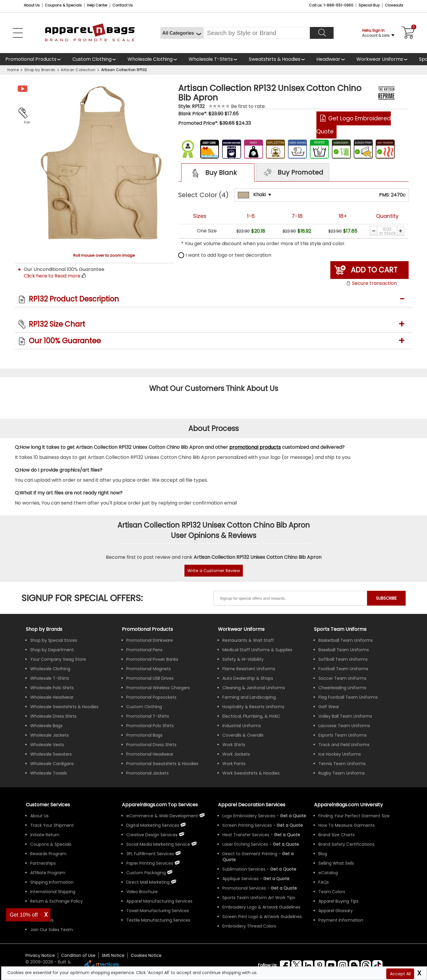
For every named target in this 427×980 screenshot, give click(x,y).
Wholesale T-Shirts (211, 59)
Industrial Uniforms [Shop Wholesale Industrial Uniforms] (242, 726)
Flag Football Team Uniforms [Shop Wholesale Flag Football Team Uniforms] (348, 697)
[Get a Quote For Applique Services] (276, 879)
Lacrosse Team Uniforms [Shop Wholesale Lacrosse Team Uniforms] (344, 726)
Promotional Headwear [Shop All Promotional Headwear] (150, 754)
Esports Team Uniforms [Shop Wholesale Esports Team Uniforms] (343, 735)
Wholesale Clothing (150, 59)
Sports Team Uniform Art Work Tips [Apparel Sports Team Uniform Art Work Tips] (259, 898)
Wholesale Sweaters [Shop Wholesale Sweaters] (51, 754)
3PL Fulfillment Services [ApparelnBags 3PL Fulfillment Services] (150, 854)
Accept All (400, 974)
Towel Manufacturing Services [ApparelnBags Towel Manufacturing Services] (158, 911)
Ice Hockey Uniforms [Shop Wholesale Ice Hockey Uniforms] (340, 754)
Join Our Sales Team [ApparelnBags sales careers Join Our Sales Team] (52, 930)
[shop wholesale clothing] (153, 59)
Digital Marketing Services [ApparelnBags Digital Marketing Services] (153, 825)
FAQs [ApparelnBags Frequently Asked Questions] (324, 882)
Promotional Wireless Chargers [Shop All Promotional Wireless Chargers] (158, 688)
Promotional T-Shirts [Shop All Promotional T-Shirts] (148, 716)
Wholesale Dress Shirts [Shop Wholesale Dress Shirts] (53, 716)
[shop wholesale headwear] (331, 59)
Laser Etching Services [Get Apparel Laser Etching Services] (245, 844)
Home (13, 70)
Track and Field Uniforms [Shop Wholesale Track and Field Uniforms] (344, 745)
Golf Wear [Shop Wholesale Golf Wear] (329, 707)
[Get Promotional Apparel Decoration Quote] (284, 888)
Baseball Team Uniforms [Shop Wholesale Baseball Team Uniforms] (344, 650)
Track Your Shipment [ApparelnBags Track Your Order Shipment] (52, 825)
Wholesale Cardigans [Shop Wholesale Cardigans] (52, 764)
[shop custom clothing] (95, 59)
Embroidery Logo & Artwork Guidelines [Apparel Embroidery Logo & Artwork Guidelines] (261, 907)
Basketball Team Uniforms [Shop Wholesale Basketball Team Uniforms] (346, 640)
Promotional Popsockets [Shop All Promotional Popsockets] (151, 697)
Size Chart (26, 123)
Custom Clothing (92, 59)
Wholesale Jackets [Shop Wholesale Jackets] (50, 735)
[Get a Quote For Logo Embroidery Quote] (293, 816)
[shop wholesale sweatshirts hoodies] (277, 59)
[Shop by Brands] (44, 629)
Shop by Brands (40, 70)
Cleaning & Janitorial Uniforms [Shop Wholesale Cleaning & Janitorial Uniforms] (254, 688)
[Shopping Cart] (407, 33)
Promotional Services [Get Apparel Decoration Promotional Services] (244, 888)
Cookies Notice (146, 955)
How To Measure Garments (347, 825)
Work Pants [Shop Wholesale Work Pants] (234, 764)
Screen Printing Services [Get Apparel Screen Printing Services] (247, 825)
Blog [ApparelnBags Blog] (323, 854)
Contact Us (123, 5)
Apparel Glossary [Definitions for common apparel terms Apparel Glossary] (336, 911)
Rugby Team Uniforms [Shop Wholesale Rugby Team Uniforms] (342, 773)
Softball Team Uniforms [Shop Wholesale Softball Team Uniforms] (343, 659)
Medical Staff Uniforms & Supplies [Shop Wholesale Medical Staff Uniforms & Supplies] (257, 650)
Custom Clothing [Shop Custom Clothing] (144, 707)
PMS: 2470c (392, 195)
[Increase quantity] (401, 231)
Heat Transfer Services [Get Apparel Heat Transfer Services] (246, 835)
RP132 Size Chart (57, 324)
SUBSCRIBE (386, 598)
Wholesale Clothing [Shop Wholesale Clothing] (50, 669)
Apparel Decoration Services (252, 805)
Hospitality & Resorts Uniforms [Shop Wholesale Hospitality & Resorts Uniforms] (253, 707)
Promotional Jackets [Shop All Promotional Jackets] (148, 773)
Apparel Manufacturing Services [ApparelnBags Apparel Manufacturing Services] (159, 901)
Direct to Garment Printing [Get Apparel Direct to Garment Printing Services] (250, 854)
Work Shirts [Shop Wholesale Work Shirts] (234, 745)
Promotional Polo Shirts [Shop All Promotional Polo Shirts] (150, 726)
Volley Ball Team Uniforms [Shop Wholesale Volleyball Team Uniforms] (345, 716)
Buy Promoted (293, 173)
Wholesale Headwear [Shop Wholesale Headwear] (52, 697)
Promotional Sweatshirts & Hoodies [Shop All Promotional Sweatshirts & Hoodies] (162, 764)
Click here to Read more (52, 276)
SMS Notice (113, 955)
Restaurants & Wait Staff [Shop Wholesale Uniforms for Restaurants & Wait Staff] (248, 640)
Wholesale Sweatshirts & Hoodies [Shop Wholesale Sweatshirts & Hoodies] (64, 707)
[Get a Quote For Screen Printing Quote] (290, 825)
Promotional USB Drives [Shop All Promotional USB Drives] (150, 678)
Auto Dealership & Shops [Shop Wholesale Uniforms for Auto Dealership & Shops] (248, 678)
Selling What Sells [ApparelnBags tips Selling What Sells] (336, 863)
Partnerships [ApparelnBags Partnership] (43, 863)
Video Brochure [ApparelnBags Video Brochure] (142, 892)
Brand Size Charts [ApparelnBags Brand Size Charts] (337, 835)
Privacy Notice (40, 955)
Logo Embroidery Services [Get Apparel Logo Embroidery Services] (249, 816)
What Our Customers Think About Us (214, 388)
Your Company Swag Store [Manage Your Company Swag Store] (58, 659)
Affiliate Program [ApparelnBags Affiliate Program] (48, 873)
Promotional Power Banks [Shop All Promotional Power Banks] (152, 659)
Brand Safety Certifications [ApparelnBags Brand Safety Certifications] (346, 844)
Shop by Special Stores (54, 640)
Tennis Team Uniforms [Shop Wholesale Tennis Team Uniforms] (342, 764)
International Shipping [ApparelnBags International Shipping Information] (53, 892)
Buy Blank (212, 173)
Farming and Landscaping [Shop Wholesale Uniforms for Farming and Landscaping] (249, 697)
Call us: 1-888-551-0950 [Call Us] (331, 5)
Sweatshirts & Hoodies (275, 59)
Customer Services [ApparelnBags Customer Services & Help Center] (48, 805)
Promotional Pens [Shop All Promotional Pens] (144, 650)
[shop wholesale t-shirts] (213, 59)
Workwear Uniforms (380, 59)
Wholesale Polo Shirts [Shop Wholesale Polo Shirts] (52, 688)
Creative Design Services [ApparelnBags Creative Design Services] (152, 835)
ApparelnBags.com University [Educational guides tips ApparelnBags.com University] (348, 805)
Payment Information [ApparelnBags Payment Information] (341, 920)
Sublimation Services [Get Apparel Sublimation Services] (244, 869)
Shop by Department (52, 650)
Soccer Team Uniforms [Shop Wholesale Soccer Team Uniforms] (342, 678)
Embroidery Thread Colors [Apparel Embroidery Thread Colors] (249, 926)
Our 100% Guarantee (65, 341)
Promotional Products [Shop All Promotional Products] (147, 629)
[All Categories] (182, 33)
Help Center (97, 5)
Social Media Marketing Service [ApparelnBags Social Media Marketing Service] (158, 844)
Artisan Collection (78, 70)
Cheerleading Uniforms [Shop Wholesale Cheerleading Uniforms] (342, 688)
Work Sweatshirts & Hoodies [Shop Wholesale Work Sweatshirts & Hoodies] (251, 773)
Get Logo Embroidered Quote (354, 125)
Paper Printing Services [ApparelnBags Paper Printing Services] (150, 863)
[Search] (322, 33)
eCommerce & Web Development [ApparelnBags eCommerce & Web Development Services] (162, 816)
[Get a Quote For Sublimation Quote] (283, 869)
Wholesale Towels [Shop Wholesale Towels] (49, 773)
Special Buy (369, 5)
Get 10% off (24, 915)
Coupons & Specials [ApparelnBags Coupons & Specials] (51, 844)
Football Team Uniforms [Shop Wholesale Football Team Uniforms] (343, 669)
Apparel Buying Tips (338, 901)
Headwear (328, 59)
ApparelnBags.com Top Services (160, 805)
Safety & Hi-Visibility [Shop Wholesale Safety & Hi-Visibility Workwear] (243, 659)
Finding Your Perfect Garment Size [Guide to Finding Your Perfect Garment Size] (354, 816)
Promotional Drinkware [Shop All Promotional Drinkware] (150, 640)
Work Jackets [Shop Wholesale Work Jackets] (236, 754)
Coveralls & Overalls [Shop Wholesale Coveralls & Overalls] (243, 735)
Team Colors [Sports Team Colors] (332, 892)
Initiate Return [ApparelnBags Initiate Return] (45, 835)
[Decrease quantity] (373, 231)
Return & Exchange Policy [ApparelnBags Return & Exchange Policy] (56, 901)
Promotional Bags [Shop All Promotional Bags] (144, 735)
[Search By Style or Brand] (257, 33)
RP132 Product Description (74, 299)
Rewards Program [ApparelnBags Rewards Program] (48, 854)
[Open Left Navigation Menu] (18, 33)
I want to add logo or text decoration (225, 255)
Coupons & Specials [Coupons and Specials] (63, 5)
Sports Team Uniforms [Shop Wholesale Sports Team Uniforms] (340, 629)
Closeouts (394, 5)
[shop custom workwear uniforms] (382, 59)
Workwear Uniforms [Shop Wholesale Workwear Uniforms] (241, 629)
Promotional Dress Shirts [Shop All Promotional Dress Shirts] (151, 745)
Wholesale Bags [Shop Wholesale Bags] (46, 726)
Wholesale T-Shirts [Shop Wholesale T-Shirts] (50, 678)
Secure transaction (371, 283)
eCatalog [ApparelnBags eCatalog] (328, 873)
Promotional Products (31, 59)
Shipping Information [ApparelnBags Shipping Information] (52, 882)
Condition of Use (78, 955)
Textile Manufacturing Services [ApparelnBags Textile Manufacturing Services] (158, 920)
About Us (32, 5)
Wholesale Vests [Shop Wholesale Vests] (47, 745)
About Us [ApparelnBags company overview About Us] (39, 816)
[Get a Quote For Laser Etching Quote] (286, 844)
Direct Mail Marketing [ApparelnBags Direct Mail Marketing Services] (148, 882)
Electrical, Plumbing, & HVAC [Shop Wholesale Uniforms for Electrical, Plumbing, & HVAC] (251, 716)
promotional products (255, 447)
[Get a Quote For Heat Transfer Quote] (287, 835)
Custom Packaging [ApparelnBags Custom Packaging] (146, 873)
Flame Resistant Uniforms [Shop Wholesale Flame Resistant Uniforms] (249, 669)
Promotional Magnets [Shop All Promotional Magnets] (149, 669)
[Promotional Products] (34, 59)
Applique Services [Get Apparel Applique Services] (240, 879)
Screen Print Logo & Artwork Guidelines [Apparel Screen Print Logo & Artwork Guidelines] (262, 917)
